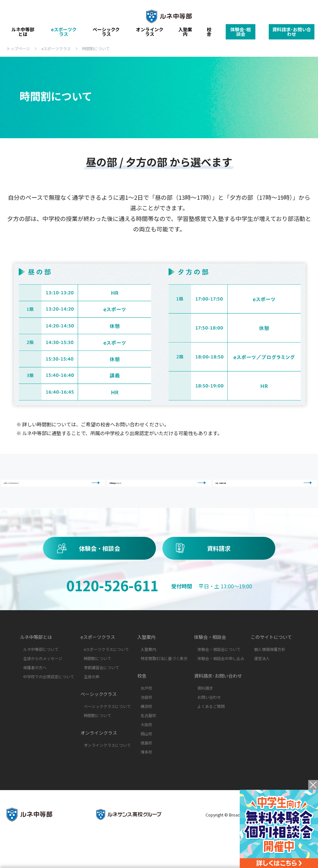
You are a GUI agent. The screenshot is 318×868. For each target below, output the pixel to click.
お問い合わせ (209, 721)
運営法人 (262, 682)
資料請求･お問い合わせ (292, 34)
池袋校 (146, 721)
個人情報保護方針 (270, 673)
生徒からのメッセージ (43, 682)
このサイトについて (271, 661)
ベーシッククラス (106, 34)
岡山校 (146, 758)
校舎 (209, 34)
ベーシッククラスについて (107, 730)
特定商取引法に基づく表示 (164, 682)
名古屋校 (148, 739)
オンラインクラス (150, 34)
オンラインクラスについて (107, 769)
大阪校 (146, 749)
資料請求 (219, 572)
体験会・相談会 (99, 572)
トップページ (18, 48)
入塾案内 (185, 34)
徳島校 (146, 767)
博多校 (146, 776)
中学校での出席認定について (49, 701)
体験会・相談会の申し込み (221, 682)
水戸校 (146, 712)
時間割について (98, 682)
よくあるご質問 (211, 730)
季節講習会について (161, 493)
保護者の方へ (35, 691)
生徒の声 (92, 701)
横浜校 (146, 730)
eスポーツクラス (64, 34)
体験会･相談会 (241, 34)
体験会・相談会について (219, 673)
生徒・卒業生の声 (267, 493)
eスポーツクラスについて (55, 493)
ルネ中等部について (41, 673)
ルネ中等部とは (23, 34)
